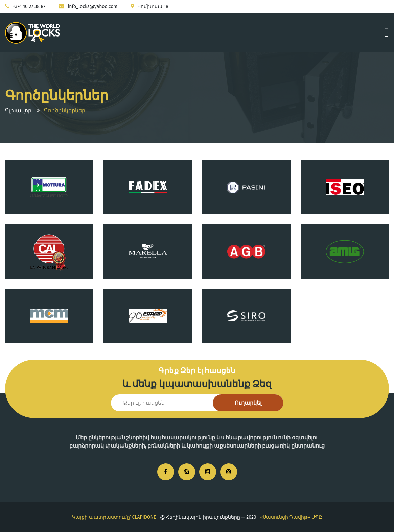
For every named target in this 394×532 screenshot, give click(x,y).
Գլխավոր (18, 110)
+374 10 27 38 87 (29, 7)
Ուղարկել (248, 403)
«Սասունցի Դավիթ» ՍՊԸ (291, 517)
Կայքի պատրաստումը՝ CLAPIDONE (114, 517)
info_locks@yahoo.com (92, 7)
